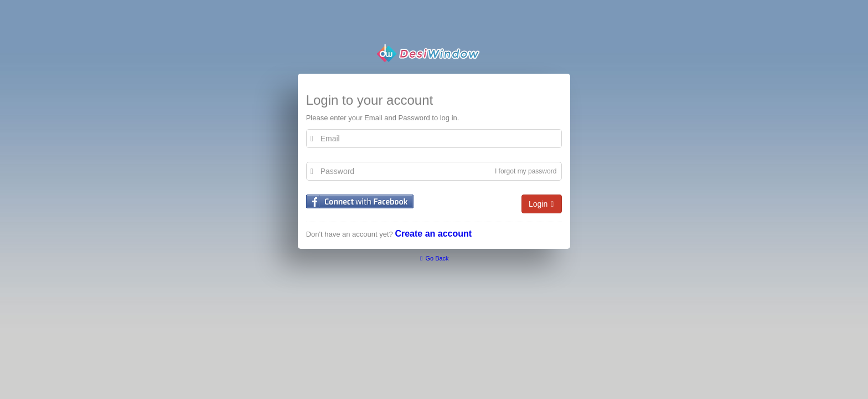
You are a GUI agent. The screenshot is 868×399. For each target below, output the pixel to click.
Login (542, 204)
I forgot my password (526, 171)
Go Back (434, 258)
